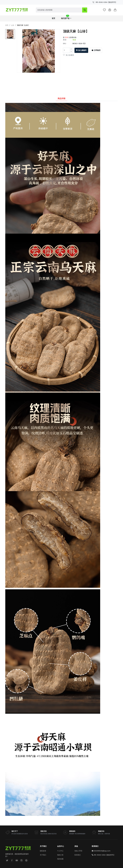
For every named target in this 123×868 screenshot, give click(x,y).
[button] (115, 10)
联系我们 (78, 855)
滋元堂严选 (65, 18)
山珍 (13, 25)
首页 (53, 18)
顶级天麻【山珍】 (23, 25)
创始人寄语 (78, 851)
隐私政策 (43, 851)
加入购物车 (81, 50)
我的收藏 (60, 859)
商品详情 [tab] (61, 99)
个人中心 (60, 851)
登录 (67, 37)
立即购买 (96, 50)
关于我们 (43, 855)
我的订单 (60, 855)
